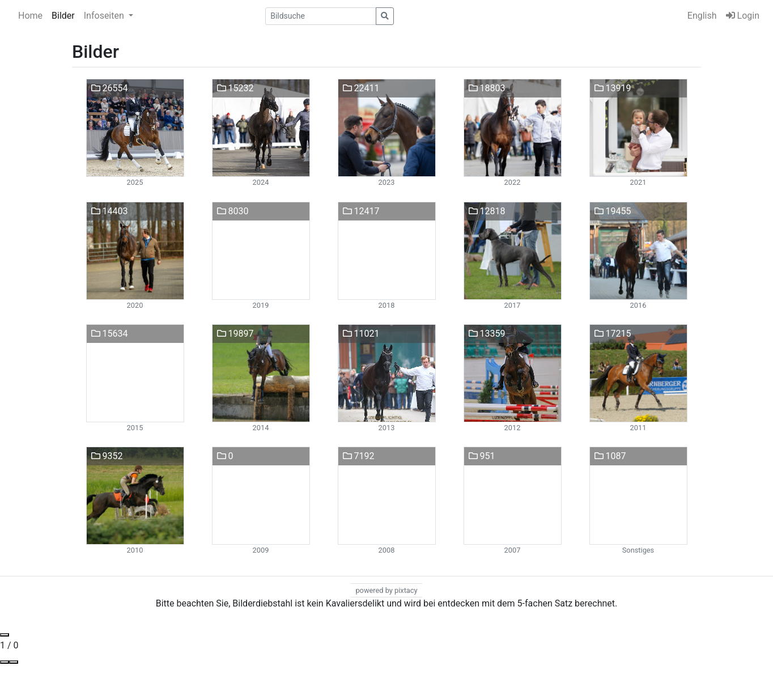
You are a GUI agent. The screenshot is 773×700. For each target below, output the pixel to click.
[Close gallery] (5, 635)
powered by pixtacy (386, 590)
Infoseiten (105, 16)
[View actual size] (5, 662)
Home (30, 16)
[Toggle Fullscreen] (14, 662)
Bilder (63, 16)
